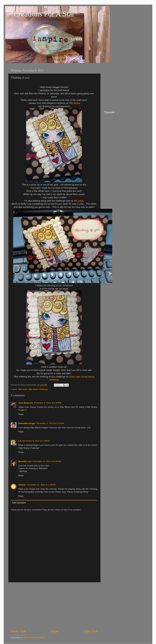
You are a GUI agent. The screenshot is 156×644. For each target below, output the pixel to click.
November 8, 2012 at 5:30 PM (48, 403)
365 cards (79, 201)
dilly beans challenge (38, 389)
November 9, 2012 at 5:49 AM (36, 441)
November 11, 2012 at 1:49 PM (41, 485)
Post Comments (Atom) (34, 638)
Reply (21, 414)
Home (55, 631)
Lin (20, 441)
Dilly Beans (74, 103)
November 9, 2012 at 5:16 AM (50, 423)
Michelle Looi (25, 461)
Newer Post (18, 631)
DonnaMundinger (27, 423)
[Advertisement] (54, 606)
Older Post (90, 631)
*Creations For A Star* (44, 14)
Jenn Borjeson (26, 403)
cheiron (22, 485)
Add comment (19, 503)
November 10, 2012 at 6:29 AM (47, 461)
